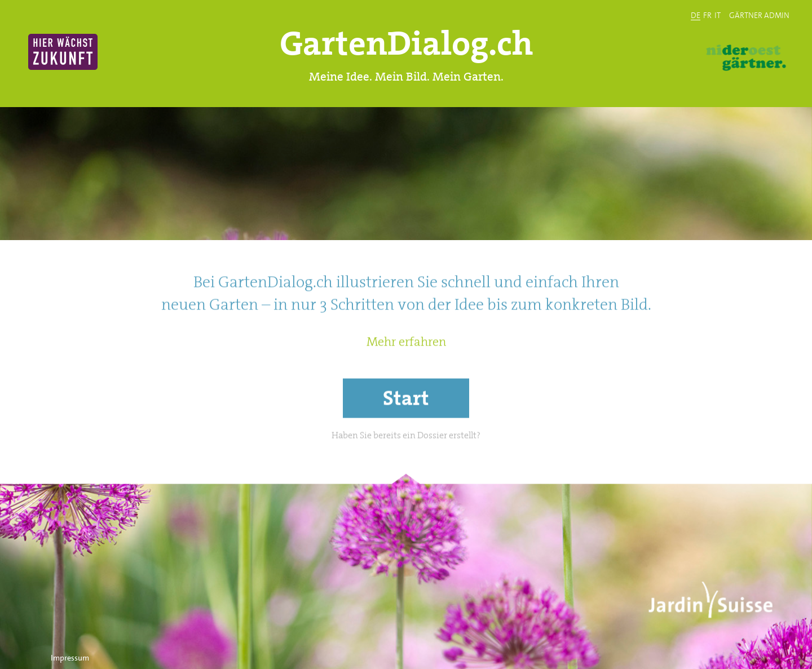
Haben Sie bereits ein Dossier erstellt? (406, 462)
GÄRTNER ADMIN (759, 15)
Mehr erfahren (406, 369)
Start (406, 425)
